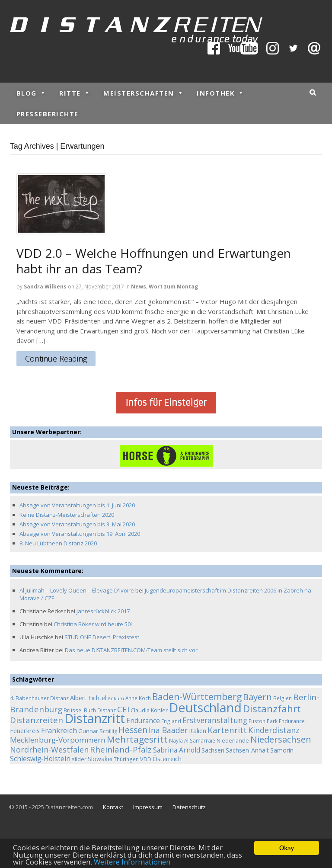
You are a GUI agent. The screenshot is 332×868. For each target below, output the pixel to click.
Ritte (75, 93)
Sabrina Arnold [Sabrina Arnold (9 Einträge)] (177, 750)
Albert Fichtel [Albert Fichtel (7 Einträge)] (88, 698)
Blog (32, 93)
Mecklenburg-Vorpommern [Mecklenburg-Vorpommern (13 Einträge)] (58, 740)
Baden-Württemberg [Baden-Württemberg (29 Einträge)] (197, 697)
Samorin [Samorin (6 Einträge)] (282, 750)
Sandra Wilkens (45, 287)
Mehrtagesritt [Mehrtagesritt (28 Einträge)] (137, 739)
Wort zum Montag (173, 287)
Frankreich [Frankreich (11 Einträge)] (59, 730)
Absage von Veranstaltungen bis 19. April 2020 (80, 534)
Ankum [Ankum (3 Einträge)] (116, 698)
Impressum (148, 807)
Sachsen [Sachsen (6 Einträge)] (213, 750)
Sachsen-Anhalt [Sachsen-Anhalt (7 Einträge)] (247, 750)
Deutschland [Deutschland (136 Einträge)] (205, 707)
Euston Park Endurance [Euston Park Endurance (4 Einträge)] (277, 721)
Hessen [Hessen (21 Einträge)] (133, 730)
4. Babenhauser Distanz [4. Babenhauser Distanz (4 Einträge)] (39, 698)
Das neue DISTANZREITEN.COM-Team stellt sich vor (131, 650)
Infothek (221, 93)
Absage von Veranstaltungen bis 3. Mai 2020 (77, 524)
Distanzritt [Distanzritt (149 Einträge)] (95, 718)
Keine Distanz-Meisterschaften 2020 (67, 515)
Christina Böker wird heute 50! (93, 624)
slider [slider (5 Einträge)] (79, 759)
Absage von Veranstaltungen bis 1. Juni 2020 (77, 505)
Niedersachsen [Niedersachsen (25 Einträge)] (281, 739)
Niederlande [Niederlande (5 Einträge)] (233, 740)
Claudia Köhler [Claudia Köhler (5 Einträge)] (149, 710)
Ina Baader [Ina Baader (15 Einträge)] (168, 730)
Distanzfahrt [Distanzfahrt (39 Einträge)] (272, 709)
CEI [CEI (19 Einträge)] (123, 709)
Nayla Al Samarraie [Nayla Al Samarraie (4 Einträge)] (192, 740)
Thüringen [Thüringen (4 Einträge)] (126, 759)
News (139, 287)
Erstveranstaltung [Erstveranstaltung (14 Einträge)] (215, 720)
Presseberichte (48, 114)
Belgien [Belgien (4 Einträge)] (283, 698)
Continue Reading (56, 359)
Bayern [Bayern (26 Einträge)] (257, 697)
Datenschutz (189, 807)
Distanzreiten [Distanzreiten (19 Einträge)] (37, 720)
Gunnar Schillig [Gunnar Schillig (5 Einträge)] (98, 731)
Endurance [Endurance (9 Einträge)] (143, 721)
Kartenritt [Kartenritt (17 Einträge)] (227, 730)
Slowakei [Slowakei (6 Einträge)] (100, 759)
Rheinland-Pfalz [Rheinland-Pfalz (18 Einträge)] (121, 749)
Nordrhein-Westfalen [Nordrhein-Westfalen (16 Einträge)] (49, 749)
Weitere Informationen (133, 863)
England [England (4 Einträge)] (171, 721)
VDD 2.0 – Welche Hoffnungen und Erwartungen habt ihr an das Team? (154, 261)
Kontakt (113, 807)
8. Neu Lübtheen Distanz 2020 (58, 543)
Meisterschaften (144, 93)
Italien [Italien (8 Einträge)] (198, 730)
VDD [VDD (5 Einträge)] (146, 759)
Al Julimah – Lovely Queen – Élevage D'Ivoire (77, 590)
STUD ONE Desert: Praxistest (102, 637)
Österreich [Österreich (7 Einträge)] (167, 759)
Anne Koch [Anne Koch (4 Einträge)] (138, 698)
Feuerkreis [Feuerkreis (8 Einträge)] (25, 730)
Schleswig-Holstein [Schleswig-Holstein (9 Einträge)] (40, 759)
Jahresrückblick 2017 (103, 611)
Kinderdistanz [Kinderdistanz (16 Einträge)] (274, 730)
